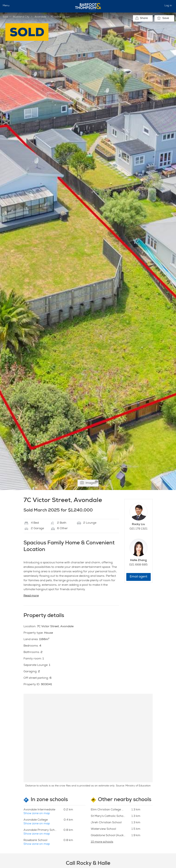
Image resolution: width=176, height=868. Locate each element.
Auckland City (21, 17)
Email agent (139, 577)
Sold (5, 17)
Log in (168, 6)
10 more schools (102, 842)
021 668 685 (138, 565)
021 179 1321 (139, 529)
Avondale (40, 17)
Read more (31, 596)
